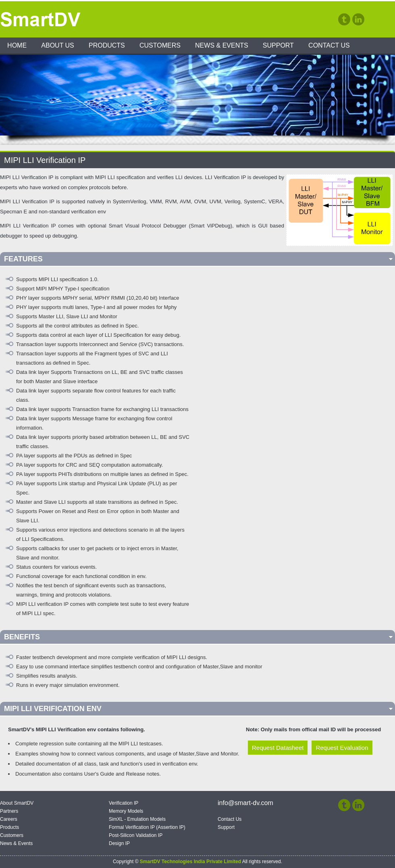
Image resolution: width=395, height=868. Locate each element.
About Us (58, 45)
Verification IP (124, 803)
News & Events (222, 45)
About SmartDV (17, 803)
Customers (160, 45)
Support (278, 45)
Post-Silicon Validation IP (136, 835)
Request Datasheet (278, 748)
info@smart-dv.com (245, 803)
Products (107, 45)
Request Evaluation (342, 748)
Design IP (119, 843)
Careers (9, 819)
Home (17, 45)
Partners (9, 811)
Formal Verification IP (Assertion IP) (147, 827)
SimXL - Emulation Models (137, 819)
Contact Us (329, 45)
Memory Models (126, 811)
